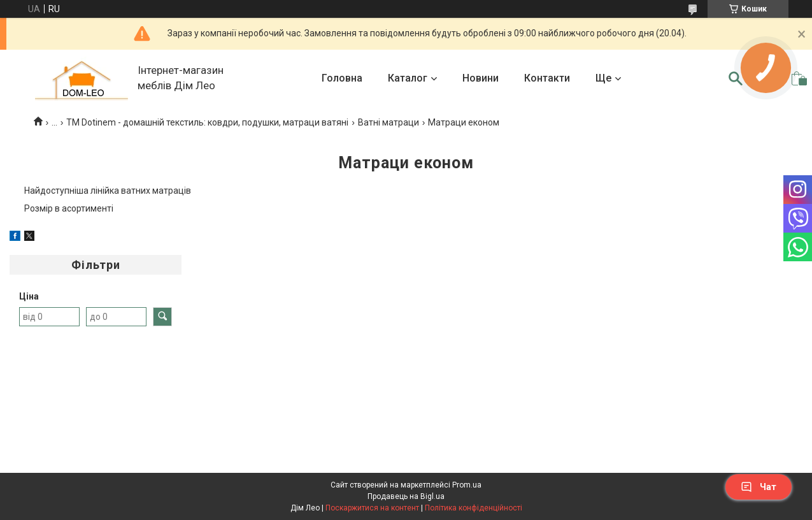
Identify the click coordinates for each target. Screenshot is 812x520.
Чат (759, 487)
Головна (342, 78)
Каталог (408, 78)
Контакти (547, 78)
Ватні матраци (388, 122)
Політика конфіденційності (474, 508)
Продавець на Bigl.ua (406, 496)
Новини (481, 78)
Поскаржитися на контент (372, 508)
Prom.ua (467, 485)
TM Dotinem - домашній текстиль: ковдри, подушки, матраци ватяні (207, 122)
